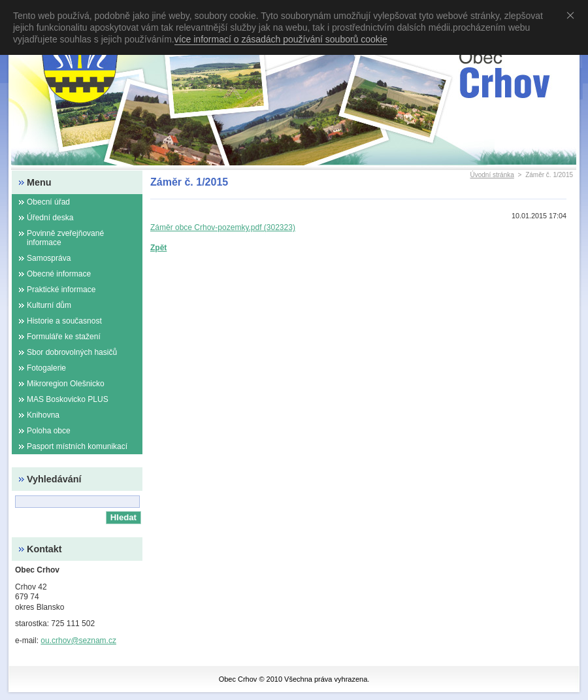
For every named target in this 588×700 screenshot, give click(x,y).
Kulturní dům (49, 305)
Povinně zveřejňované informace (65, 238)
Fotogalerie (46, 368)
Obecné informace (59, 274)
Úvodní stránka (492, 175)
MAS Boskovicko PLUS (68, 399)
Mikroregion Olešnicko (66, 384)
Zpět (158, 248)
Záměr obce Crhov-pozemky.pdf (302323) (223, 227)
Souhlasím (573, 15)
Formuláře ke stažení (64, 337)
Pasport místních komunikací (77, 446)
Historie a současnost (64, 321)
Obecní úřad (48, 202)
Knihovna (43, 415)
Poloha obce (49, 431)
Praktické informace (61, 290)
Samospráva (49, 258)
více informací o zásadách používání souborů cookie (281, 39)
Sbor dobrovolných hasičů (72, 352)
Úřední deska (50, 218)
